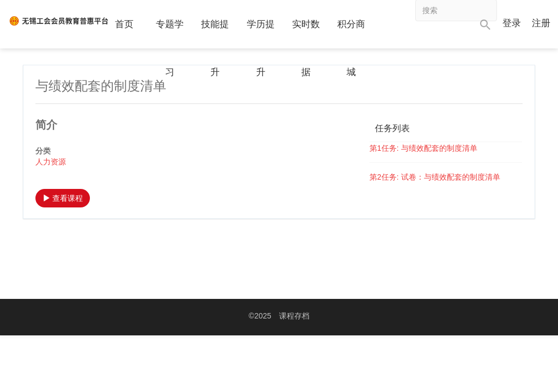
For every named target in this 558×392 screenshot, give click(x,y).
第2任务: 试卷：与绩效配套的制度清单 (435, 177)
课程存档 (294, 316)
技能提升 (215, 48)
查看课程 (63, 198)
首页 (124, 24)
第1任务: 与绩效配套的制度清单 (423, 148)
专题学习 (170, 48)
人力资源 (51, 162)
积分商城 (351, 48)
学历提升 (261, 48)
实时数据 (306, 48)
